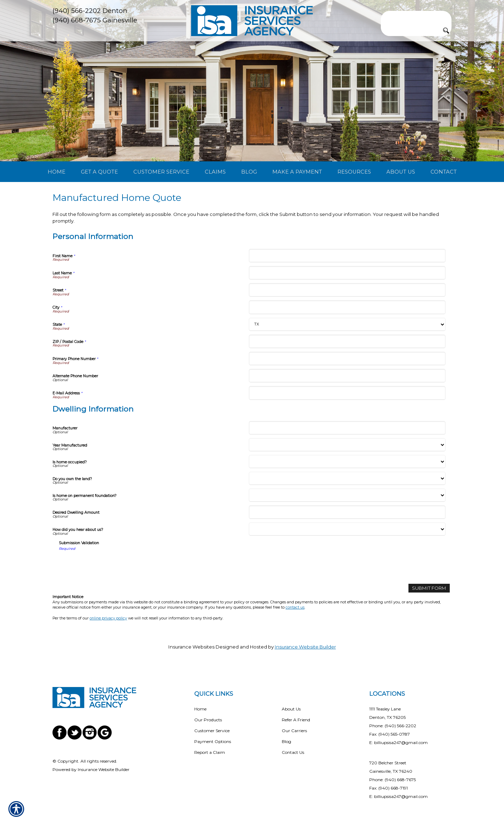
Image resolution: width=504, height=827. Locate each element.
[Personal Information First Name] (347, 256)
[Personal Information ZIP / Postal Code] (347, 341)
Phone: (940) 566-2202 (393, 726)
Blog (286, 741)
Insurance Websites (191, 647)
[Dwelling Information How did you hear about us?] (347, 529)
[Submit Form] (429, 588)
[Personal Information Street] (347, 290)
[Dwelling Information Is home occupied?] (347, 462)
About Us (291, 709)
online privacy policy (108, 618)
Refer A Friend (296, 720)
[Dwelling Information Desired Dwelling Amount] (347, 512)
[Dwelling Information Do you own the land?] (347, 478)
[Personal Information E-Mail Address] (347, 393)
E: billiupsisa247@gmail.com (398, 742)
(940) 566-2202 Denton (90, 11)
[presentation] (112, 565)
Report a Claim (210, 752)
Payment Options (213, 741)
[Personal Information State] (347, 324)
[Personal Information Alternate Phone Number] (347, 376)
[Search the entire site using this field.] (416, 16)
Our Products (208, 720)
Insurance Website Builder (305, 647)
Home (200, 709)
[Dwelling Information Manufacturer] (347, 428)
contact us (295, 607)
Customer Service (212, 731)
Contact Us (293, 752)
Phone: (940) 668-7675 (393, 780)
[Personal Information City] (347, 307)
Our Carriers (294, 731)
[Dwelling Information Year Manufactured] (347, 445)
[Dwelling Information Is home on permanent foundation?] (347, 495)
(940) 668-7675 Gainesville (95, 20)
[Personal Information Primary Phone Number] (347, 359)
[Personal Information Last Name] (347, 273)
